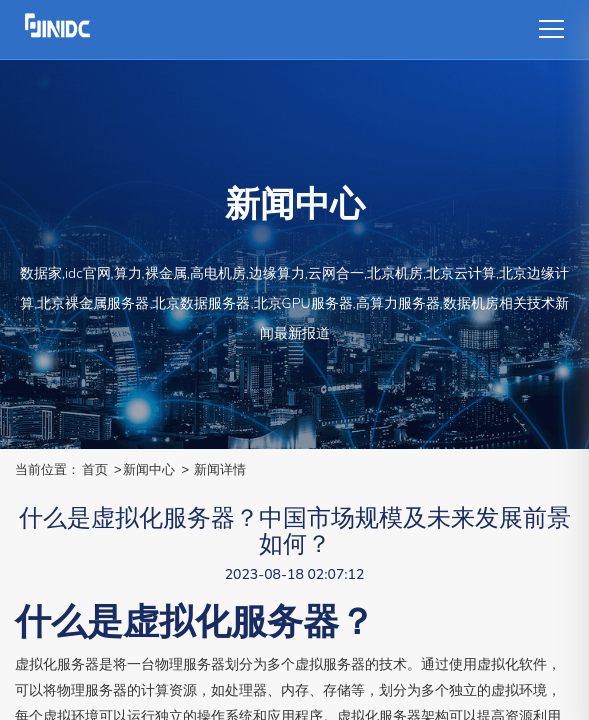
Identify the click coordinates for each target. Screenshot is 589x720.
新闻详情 (220, 469)
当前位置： (47, 469)
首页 (95, 469)
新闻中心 (149, 469)
